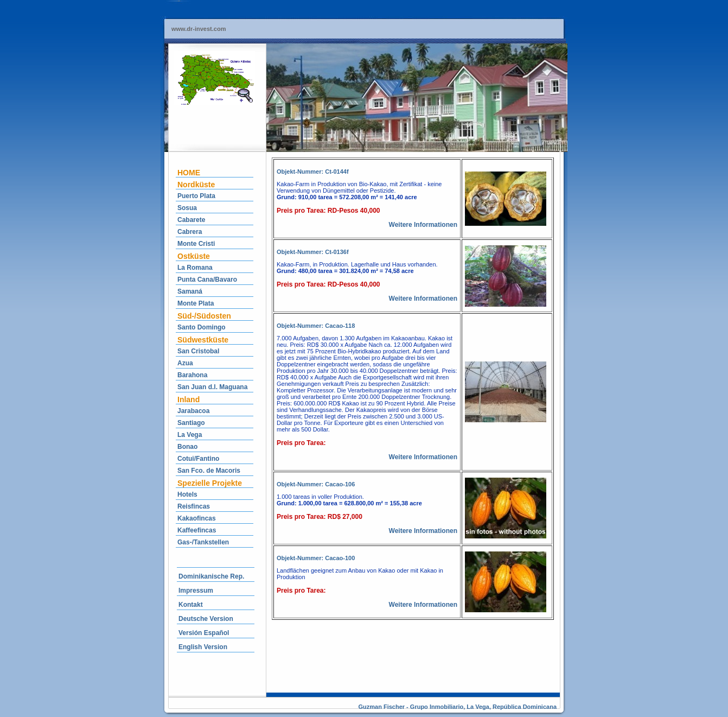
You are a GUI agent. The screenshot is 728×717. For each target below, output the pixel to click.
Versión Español (204, 633)
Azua (185, 363)
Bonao (187, 447)
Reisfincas (194, 506)
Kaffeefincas (197, 530)
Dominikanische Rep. (211, 576)
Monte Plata (196, 303)
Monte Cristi (196, 244)
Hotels (187, 494)
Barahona (192, 375)
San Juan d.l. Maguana (212, 387)
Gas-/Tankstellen (203, 542)
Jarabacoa (193, 411)
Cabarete (191, 220)
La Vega (190, 435)
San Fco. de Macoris (209, 471)
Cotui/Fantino (198, 459)
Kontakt (191, 605)
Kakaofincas (197, 518)
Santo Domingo (202, 327)
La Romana (195, 268)
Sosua (187, 208)
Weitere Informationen (423, 225)
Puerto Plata (196, 196)
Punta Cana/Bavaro (207, 280)
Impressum (196, 591)
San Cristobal (198, 351)
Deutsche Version (206, 619)
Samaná (190, 291)
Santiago (191, 423)
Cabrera (190, 232)
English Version (203, 647)
